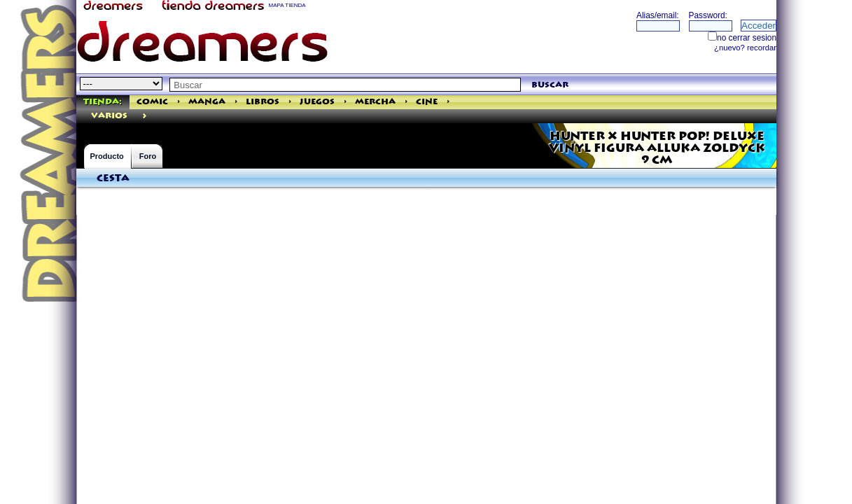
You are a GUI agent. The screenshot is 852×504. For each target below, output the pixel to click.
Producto (107, 156)
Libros (263, 102)
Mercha (375, 102)
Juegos (317, 102)
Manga (207, 102)
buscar (550, 85)
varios (109, 116)
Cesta (113, 178)
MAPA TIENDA (287, 5)
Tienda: (103, 102)
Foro (148, 156)
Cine (427, 102)
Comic (152, 102)
